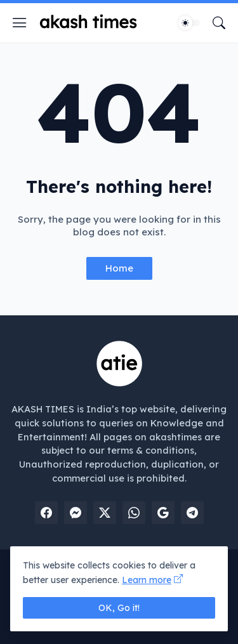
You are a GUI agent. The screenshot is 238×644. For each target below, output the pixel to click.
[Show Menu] (20, 23)
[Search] (219, 23)
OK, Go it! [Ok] (119, 608)
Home (119, 268)
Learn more (147, 580)
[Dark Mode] (189, 23)
